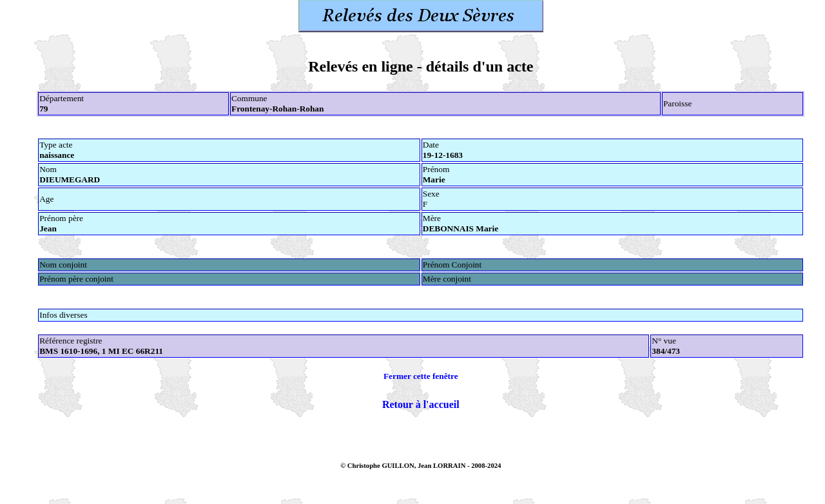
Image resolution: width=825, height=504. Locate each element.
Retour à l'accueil (421, 404)
